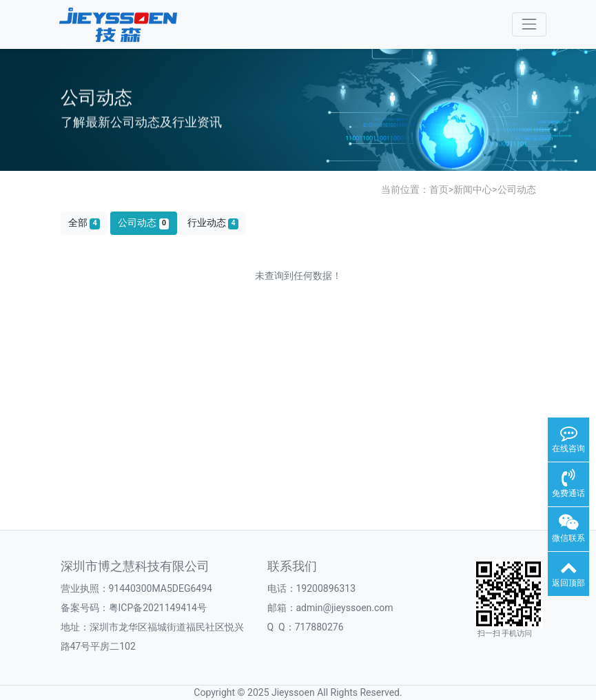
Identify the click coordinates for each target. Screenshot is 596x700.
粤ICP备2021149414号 (158, 608)
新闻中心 (473, 189)
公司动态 (517, 189)
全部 (84, 223)
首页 (439, 189)
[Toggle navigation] (529, 24)
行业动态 (213, 223)
